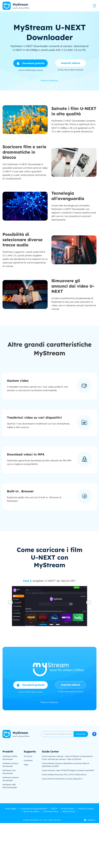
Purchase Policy (51, 811)
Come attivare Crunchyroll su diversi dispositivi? (62, 779)
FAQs (26, 765)
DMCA (54, 809)
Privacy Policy (68, 809)
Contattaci (28, 760)
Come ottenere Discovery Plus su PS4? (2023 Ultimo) (64, 775)
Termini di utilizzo (31, 811)
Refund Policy (69, 811)
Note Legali (11, 809)
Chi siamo (28, 756)
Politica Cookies (86, 809)
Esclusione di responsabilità (34, 809)
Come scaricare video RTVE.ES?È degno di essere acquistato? (68, 770)
